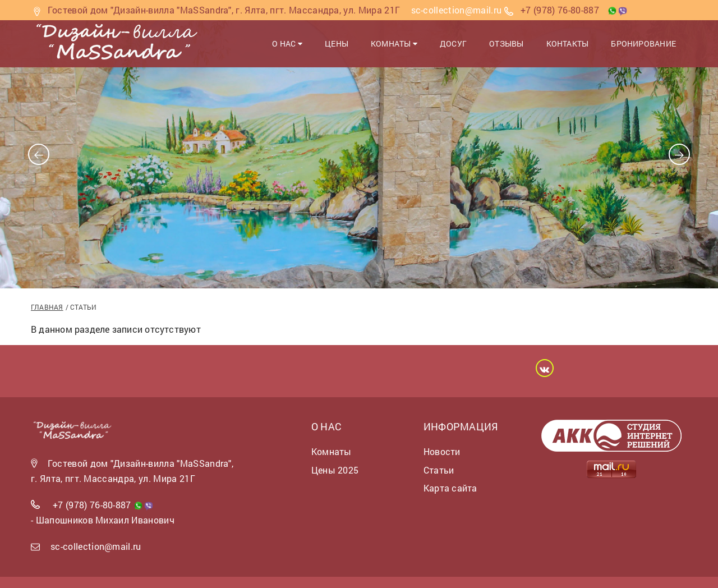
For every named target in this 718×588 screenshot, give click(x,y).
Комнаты (394, 43)
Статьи (439, 470)
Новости (442, 451)
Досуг (453, 43)
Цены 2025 (335, 470)
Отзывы (506, 43)
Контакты (568, 43)
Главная (47, 307)
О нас (287, 43)
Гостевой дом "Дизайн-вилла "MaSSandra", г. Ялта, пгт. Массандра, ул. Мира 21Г (224, 10)
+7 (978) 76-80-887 (560, 10)
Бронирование (643, 43)
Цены (337, 43)
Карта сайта (450, 488)
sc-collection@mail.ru (96, 546)
